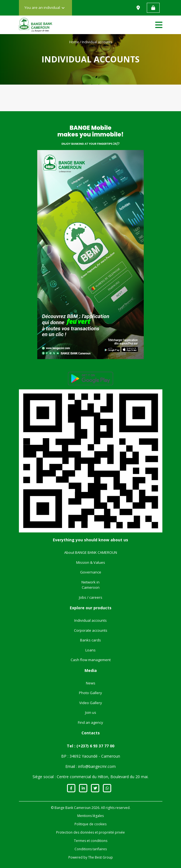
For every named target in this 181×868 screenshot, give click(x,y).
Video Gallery (91, 703)
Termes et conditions (91, 841)
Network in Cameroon (90, 585)
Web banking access (153, 8)
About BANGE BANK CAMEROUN (91, 552)
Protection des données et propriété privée (90, 832)
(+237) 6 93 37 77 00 (95, 746)
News (91, 683)
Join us (91, 712)
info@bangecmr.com (97, 766)
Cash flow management (91, 660)
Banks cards (90, 640)
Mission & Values (91, 562)
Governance (91, 572)
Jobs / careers (91, 597)
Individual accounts (90, 620)
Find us (139, 8)
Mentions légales (90, 816)
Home (74, 42)
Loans (90, 650)
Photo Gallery (90, 693)
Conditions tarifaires (91, 849)
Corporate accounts (91, 630)
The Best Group (101, 857)
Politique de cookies (90, 824)
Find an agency (90, 722)
